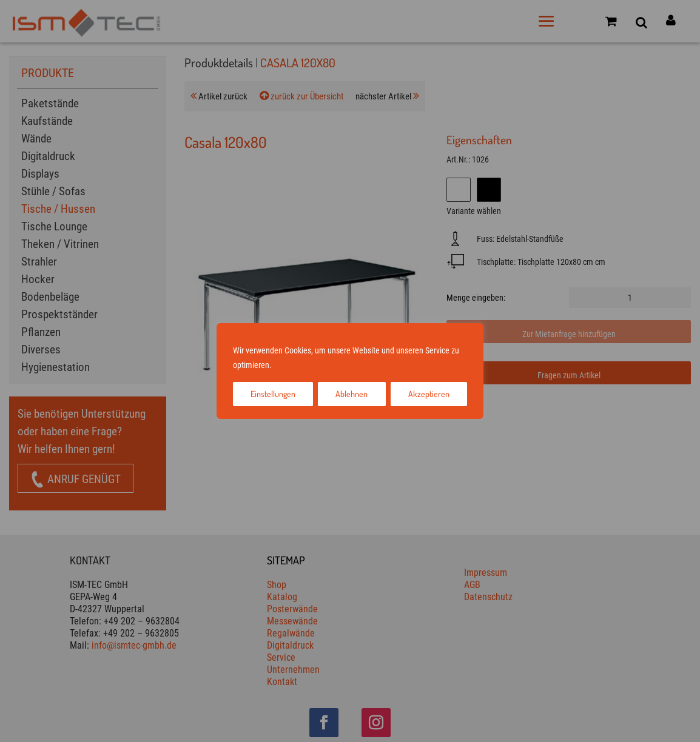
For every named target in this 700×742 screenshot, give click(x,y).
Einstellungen (273, 394)
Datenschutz (335, 365)
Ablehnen (352, 394)
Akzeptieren (429, 394)
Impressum (293, 365)
